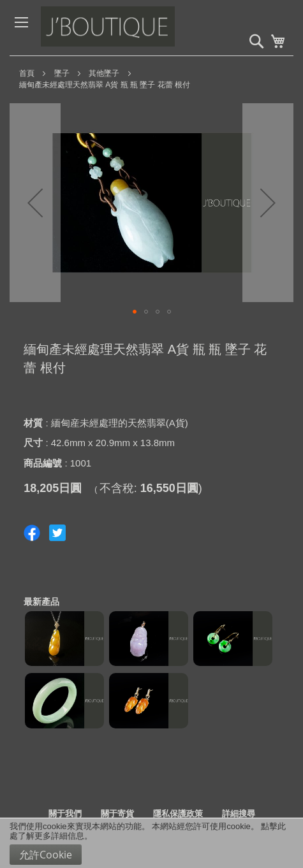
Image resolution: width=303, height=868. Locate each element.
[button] (35, 203)
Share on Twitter (57, 533)
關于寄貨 (117, 814)
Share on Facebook (32, 533)
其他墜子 (104, 73)
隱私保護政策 (178, 814)
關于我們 (65, 814)
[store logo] (137, 28)
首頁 (27, 73)
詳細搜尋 (239, 814)
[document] (151, 843)
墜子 (62, 73)
